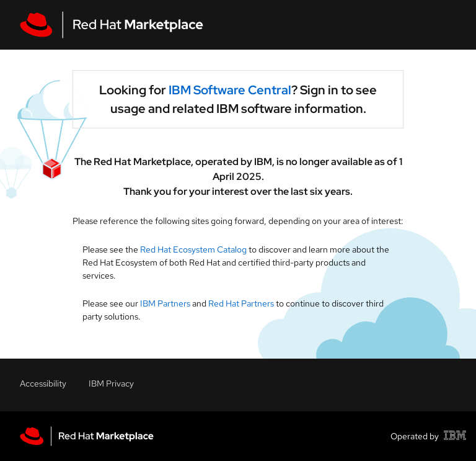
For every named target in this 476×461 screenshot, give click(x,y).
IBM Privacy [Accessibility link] (111, 383)
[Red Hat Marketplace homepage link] (87, 436)
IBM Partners (165, 303)
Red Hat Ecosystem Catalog (194, 249)
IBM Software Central (230, 90)
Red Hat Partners (241, 303)
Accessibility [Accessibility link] (43, 383)
